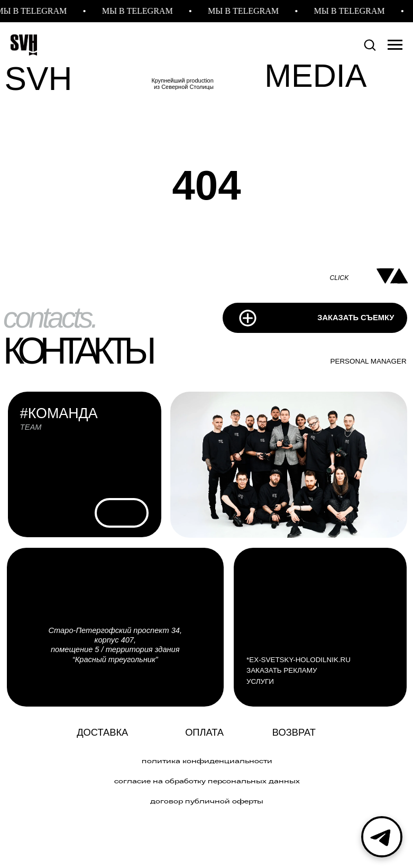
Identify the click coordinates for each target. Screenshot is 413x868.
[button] (370, 44)
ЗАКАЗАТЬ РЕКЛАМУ (282, 670)
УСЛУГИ (260, 681)
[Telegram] (382, 837)
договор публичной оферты (207, 801)
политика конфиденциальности (207, 761)
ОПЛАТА (204, 732)
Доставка (102, 732)
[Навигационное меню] (395, 45)
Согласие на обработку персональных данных (207, 781)
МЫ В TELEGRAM (141, 11)
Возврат (294, 732)
